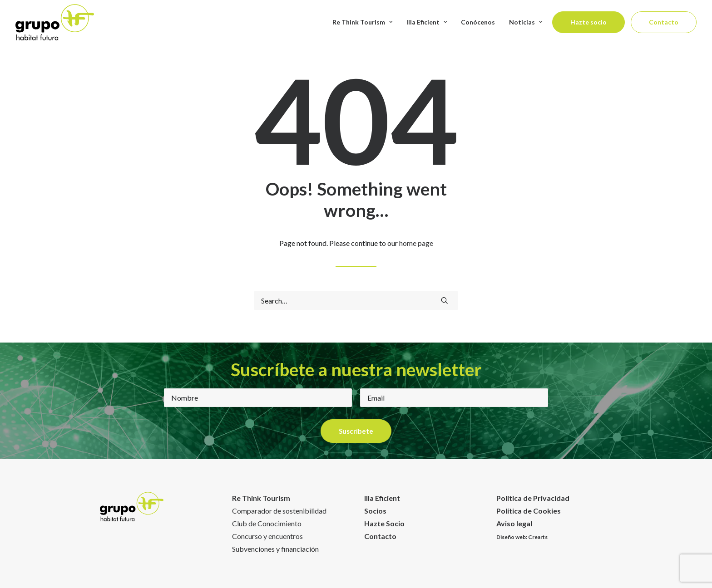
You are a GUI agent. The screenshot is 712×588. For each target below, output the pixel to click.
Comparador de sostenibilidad (279, 511)
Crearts (538, 537)
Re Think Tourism (362, 22)
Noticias (526, 22)
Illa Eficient (427, 22)
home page (416, 243)
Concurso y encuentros (267, 536)
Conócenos (478, 22)
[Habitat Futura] (55, 22)
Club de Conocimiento (267, 523)
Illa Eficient (382, 498)
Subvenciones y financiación (275, 549)
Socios (375, 511)
